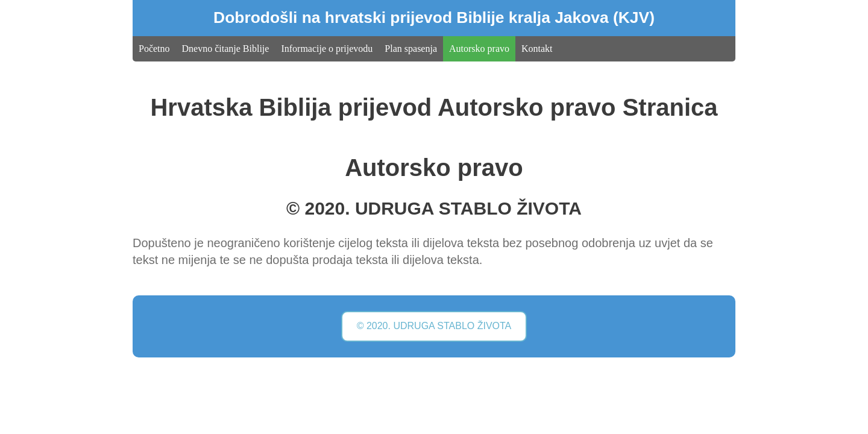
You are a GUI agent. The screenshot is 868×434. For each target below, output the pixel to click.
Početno (154, 49)
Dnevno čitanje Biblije (226, 49)
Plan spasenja (411, 49)
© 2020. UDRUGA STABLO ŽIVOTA (434, 326)
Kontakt (537, 49)
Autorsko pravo (479, 49)
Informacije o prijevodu (327, 49)
